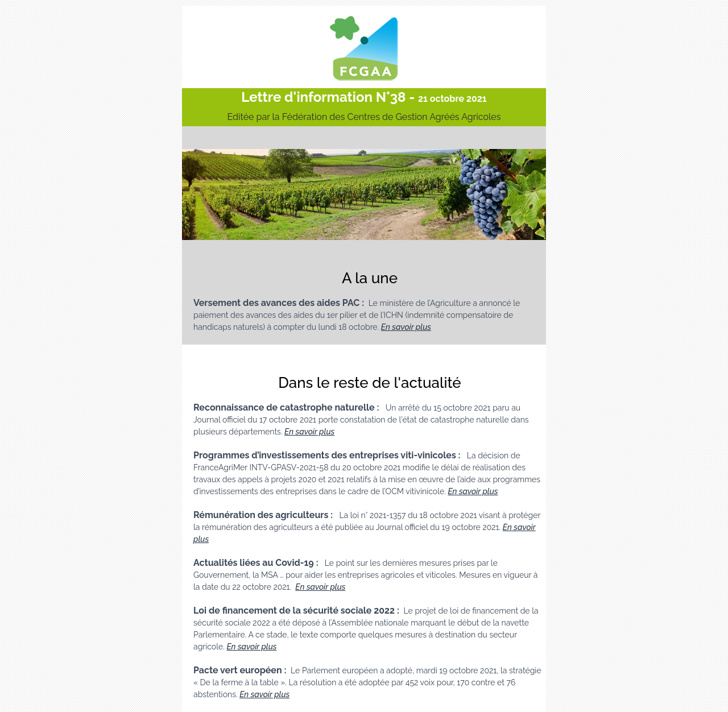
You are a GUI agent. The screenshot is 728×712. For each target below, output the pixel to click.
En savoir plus (406, 327)
